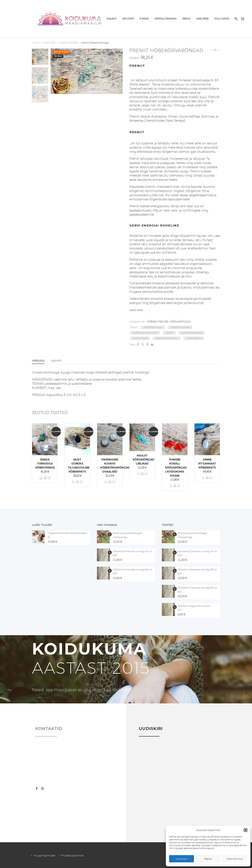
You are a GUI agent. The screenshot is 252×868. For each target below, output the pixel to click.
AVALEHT (112, 19)
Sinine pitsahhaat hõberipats (207, 464)
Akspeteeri (182, 859)
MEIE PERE (202, 19)
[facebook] (37, 789)
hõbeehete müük (153, 327)
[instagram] (42, 789)
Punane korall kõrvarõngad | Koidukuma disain (176, 468)
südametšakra (194, 338)
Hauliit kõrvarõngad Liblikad (144, 460)
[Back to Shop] (215, 50)
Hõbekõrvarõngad (180, 327)
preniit (170, 333)
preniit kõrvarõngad (192, 333)
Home (35, 43)
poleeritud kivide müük (145, 333)
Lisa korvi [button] (73, 482)
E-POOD (144, 19)
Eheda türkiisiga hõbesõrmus (45, 464)
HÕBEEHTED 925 (68, 43)
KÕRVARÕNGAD (180, 322)
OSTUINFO (128, 19)
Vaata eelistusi (235, 859)
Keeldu (208, 859)
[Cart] (244, 19)
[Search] (236, 19)
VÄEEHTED (49, 43)
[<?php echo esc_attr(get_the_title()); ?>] (45, 478)
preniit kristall (140, 338)
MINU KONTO (222, 19)
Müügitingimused (44, 856)
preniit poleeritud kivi (167, 338)
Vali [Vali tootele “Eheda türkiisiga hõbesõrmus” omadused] (41, 478)
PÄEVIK (186, 19)
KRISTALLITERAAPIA (165, 19)
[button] (246, 830)
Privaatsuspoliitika (72, 856)
